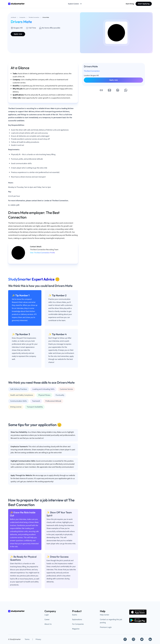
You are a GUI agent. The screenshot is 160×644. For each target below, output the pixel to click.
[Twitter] (142, 639)
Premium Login (106, 627)
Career (47, 620)
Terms (27, 639)
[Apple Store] (138, 612)
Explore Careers (75, 4)
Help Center (104, 615)
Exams (75, 615)
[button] (101, 90)
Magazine (76, 629)
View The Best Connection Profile (42, 253)
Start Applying (144, 4)
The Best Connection (92, 71)
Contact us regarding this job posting (111, 621)
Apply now (18, 34)
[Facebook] (125, 639)
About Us (48, 624)
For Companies (78, 624)
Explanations (77, 620)
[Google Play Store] (138, 620)
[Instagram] (133, 639)
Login (47, 615)
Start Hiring (130, 4)
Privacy (38, 639)
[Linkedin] (150, 639)
